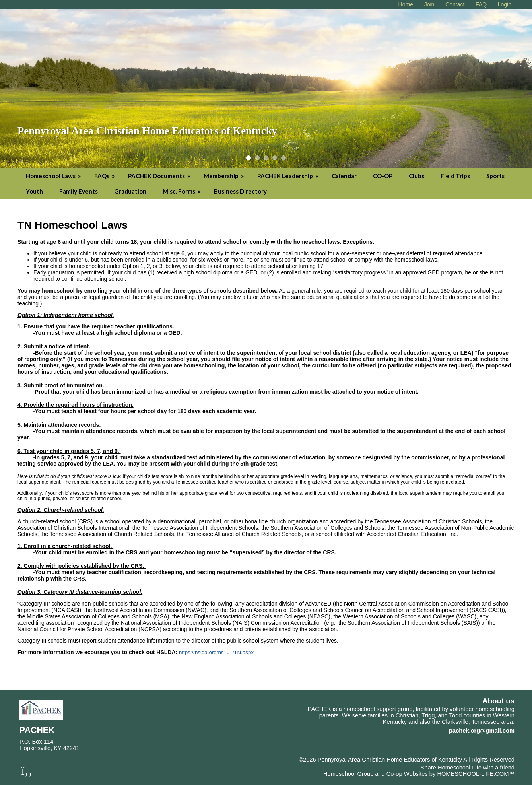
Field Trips (455, 176)
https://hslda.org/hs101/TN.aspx (216, 652)
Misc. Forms (182, 191)
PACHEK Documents (160, 176)
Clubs (416, 176)
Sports (495, 176)
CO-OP (383, 176)
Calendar (344, 176)
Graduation (130, 191)
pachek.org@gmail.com (482, 731)
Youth (34, 191)
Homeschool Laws (54, 176)
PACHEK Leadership (288, 176)
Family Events (79, 191)
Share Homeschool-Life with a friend (468, 768)
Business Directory (240, 191)
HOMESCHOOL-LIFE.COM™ (476, 774)
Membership (224, 176)
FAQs (105, 176)
